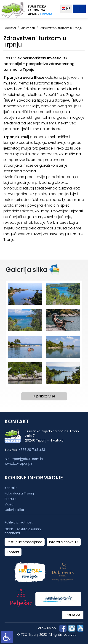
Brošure (11, 499)
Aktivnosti (28, 28)
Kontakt (11, 488)
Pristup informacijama (25, 542)
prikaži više (44, 396)
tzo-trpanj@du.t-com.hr (24, 459)
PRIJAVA (73, 615)
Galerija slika (14, 510)
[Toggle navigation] (79, 9)
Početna (10, 28)
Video (9, 504)
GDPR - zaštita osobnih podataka (23, 531)
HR (66, 9)
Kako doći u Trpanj (19, 493)
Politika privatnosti (19, 522)
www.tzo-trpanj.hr (19, 463)
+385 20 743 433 (32, 450)
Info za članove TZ (64, 542)
